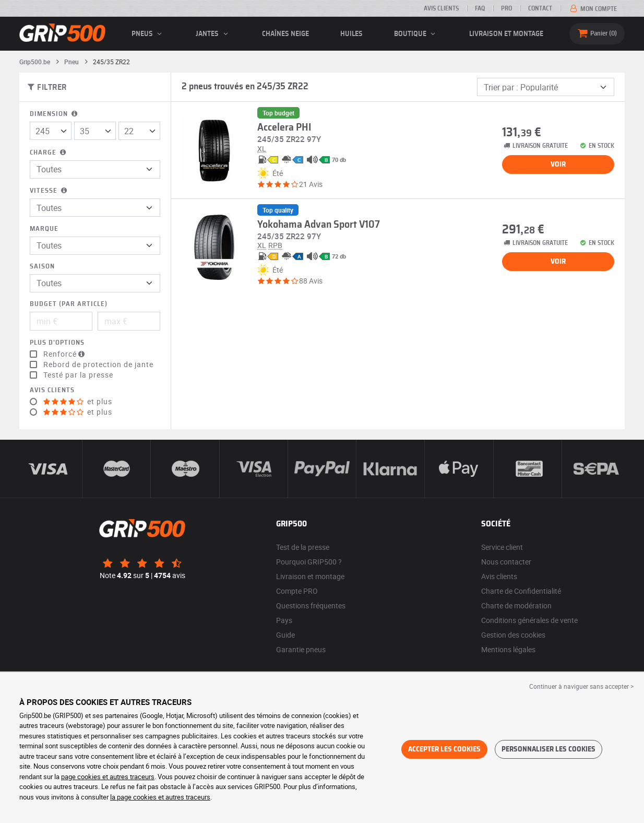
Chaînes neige (285, 34)
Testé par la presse (78, 375)
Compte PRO (297, 591)
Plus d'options (57, 343)
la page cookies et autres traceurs (160, 797)
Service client (502, 547)
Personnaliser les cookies (548, 749)
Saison (42, 267)
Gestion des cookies (513, 635)
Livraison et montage (506, 34)
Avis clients (441, 8)
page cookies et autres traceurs (108, 777)
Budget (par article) (69, 304)
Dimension (55, 114)
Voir (558, 164)
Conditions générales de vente (529, 620)
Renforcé (65, 354)
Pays (284, 620)
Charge (49, 153)
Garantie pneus (301, 649)
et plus (78, 402)
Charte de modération (516, 606)
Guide (285, 635)
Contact (540, 8)
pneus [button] (148, 34)
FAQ (480, 8)
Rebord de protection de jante (98, 365)
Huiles (351, 34)
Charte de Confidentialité (521, 591)
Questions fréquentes (311, 606)
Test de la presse (303, 547)
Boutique (416, 34)
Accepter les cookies (444, 749)
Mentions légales (508, 649)
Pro (506, 8)
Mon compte (593, 9)
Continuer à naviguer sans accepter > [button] (581, 686)
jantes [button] (213, 34)
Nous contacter (506, 562)
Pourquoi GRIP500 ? (309, 562)
